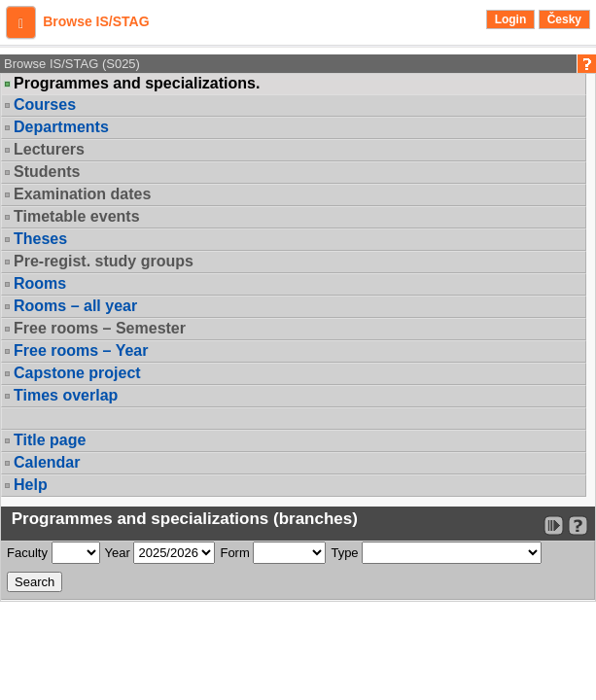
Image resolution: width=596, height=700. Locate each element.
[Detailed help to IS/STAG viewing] (578, 525)
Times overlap (66, 395)
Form (234, 553)
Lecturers (49, 149)
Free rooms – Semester (100, 328)
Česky (564, 19)
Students (47, 172)
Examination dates (82, 194)
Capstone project (77, 373)
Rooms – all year (75, 306)
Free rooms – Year (81, 350)
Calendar (47, 462)
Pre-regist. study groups (104, 261)
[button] (21, 22)
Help (31, 485)
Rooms (40, 283)
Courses (45, 105)
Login (511, 19)
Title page (50, 440)
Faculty (27, 553)
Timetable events (77, 216)
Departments (61, 127)
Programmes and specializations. (137, 84)
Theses (40, 239)
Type (344, 553)
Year (118, 553)
